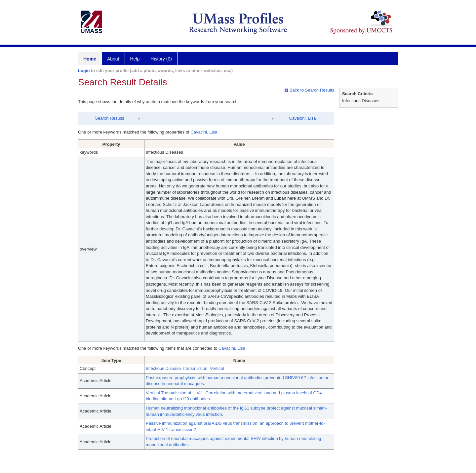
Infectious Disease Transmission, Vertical (185, 368)
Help (135, 59)
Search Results (109, 118)
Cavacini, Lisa (302, 118)
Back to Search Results (309, 90)
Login (84, 71)
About (113, 59)
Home (90, 59)
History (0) (161, 59)
